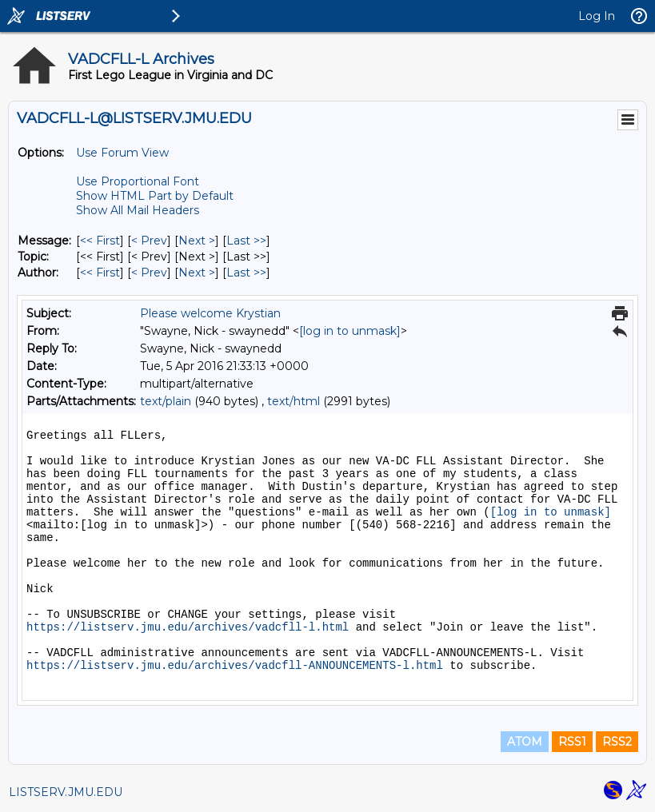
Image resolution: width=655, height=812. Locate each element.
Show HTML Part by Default (155, 196)
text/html (294, 401)
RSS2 (617, 742)
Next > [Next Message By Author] (197, 273)
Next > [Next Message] (197, 241)
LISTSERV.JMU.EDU (66, 792)
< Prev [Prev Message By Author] (149, 273)
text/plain (166, 401)
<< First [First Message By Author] (100, 273)
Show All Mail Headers (138, 210)
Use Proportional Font (138, 181)
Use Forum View (122, 153)
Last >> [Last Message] (246, 241)
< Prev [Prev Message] (149, 241)
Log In (597, 16)
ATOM (525, 742)
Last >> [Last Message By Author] (246, 273)
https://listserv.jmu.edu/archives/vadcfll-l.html (188, 627)
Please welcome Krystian (210, 313)
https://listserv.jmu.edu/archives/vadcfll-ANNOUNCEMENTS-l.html (235, 666)
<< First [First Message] (100, 241)
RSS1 (572, 742)
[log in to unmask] (350, 331)
